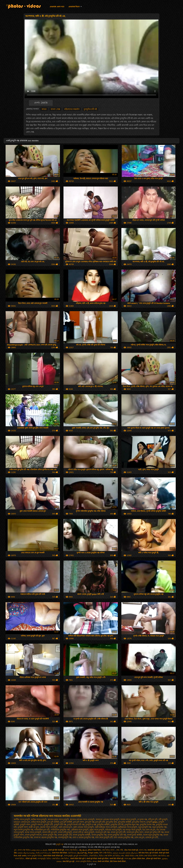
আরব (44, 109)
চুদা (16, 850)
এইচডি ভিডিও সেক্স (131, 856)
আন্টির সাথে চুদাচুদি (22, 819)
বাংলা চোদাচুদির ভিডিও (84, 861)
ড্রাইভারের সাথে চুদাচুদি (128, 827)
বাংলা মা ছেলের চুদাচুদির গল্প (46, 837)
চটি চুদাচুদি (163, 819)
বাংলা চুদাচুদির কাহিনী (82, 835)
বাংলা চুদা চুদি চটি (118, 832)
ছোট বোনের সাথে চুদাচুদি (83, 827)
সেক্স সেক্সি (120, 850)
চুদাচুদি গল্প (10, 5)
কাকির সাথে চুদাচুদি (39, 819)
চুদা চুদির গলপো (139, 822)
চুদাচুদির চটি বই (90, 109)
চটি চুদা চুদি (153, 819)
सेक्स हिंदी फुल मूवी (69, 861)
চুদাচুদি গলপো (37, 825)
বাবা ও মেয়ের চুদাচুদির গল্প (83, 837)
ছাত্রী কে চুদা (34, 827)
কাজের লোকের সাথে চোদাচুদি (82, 819)
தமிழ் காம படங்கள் (39, 850)
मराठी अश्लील (22, 856)
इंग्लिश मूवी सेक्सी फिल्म (154, 859)
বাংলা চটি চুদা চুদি (50, 832)
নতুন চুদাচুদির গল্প (159, 827)
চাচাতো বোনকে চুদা (22, 822)
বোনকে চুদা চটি (152, 837)
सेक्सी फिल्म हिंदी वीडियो (60, 853)
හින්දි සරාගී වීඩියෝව (43, 853)
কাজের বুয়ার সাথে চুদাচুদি (58, 819)
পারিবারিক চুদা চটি (42, 830)
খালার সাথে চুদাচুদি (128, 819)
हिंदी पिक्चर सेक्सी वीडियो (118, 861)
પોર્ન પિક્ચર (72, 853)
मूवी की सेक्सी (154, 853)
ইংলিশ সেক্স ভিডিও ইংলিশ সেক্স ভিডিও (152, 856)
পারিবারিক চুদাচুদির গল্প (60, 830)
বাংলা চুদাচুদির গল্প (99, 835)
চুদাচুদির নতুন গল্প (132, 825)
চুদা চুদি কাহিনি (53, 822)
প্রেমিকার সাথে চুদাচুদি (80, 830)
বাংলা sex (128, 859)
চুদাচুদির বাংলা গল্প (147, 825)
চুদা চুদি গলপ (79, 822)
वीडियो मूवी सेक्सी (31, 859)
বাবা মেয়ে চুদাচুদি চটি (104, 837)
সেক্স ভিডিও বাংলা (108, 850)
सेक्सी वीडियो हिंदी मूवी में (78, 859)
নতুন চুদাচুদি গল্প (145, 827)
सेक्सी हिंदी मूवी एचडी (154, 850)
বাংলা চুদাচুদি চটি (65, 835)
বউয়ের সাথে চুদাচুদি (113, 830)
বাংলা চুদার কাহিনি (135, 835)
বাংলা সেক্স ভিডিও (24, 850)
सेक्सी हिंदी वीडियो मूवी (116, 859)
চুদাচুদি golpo (152, 822)
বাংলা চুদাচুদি (68, 856)
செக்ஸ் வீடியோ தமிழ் (26, 853)
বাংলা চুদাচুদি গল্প (50, 835)
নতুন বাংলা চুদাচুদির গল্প (23, 830)
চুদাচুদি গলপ (25, 825)
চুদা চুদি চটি (100, 822)
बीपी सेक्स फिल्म (144, 853)
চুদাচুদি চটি (48, 825)
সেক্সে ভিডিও (93, 856)
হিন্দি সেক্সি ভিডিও (106, 853)
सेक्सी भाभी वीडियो (103, 861)
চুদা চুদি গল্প (90, 822)
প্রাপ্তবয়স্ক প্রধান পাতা (57, 7)
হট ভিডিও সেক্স (118, 856)
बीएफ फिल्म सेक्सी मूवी (131, 850)
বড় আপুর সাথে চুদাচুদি (132, 830)
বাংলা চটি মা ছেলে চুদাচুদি (84, 832)
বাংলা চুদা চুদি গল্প (103, 832)
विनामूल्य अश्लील (93, 853)
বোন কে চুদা (139, 837)
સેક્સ (95, 861)
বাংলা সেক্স (55, 109)
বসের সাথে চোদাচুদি (33, 832)
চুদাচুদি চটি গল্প (60, 825)
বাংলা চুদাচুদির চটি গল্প (117, 835)
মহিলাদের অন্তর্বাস (72, 109)
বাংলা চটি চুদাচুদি (65, 832)
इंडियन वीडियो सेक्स (139, 859)
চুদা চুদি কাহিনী (66, 822)
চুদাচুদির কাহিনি (103, 825)
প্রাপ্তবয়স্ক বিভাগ (74, 7)
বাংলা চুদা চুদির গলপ (135, 832)
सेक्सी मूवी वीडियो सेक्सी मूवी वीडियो (98, 859)
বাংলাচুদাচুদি (42, 859)
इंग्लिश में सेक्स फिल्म (94, 850)
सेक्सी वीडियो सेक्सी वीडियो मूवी (53, 856)
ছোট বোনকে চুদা (65, 827)
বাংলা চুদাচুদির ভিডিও (35, 856)
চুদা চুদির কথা (111, 822)
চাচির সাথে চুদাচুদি (39, 822)
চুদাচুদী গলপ (23, 827)
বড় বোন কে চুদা (149, 830)
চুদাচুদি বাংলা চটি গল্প (76, 825)
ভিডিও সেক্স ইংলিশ (106, 856)
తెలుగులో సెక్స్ (82, 853)
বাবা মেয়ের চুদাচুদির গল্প (123, 837)
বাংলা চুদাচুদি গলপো (33, 835)
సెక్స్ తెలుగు (83, 850)
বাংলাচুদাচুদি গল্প (65, 837)
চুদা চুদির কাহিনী (125, 822)
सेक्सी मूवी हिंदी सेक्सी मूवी (56, 850)
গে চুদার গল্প (142, 819)
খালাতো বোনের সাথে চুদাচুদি (108, 819)
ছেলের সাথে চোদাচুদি (49, 827)
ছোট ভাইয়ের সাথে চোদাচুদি (106, 827)
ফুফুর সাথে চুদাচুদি (97, 830)
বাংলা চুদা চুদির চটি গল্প (154, 832)
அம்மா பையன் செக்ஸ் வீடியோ (125, 853)
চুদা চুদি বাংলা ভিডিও (81, 856)
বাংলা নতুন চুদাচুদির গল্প (153, 835)
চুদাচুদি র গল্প (91, 825)
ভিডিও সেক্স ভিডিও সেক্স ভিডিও (58, 859)
